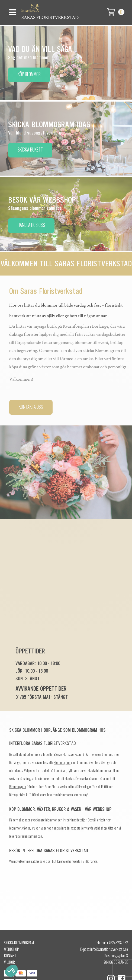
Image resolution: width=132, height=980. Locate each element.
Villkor (9, 963)
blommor (51, 820)
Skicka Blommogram (19, 943)
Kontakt (10, 956)
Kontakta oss (31, 407)
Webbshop (11, 950)
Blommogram (62, 763)
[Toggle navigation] (12, 11)
